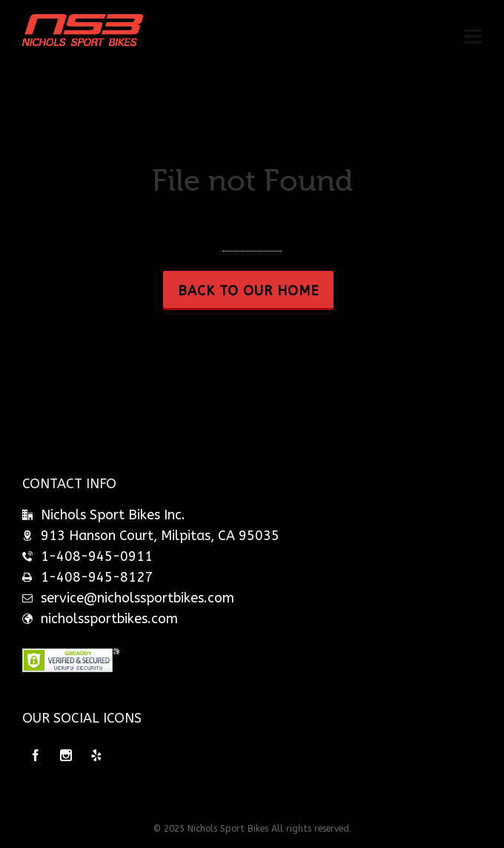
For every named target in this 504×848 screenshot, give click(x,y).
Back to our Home (248, 291)
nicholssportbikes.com (109, 619)
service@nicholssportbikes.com (137, 598)
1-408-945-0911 (97, 556)
